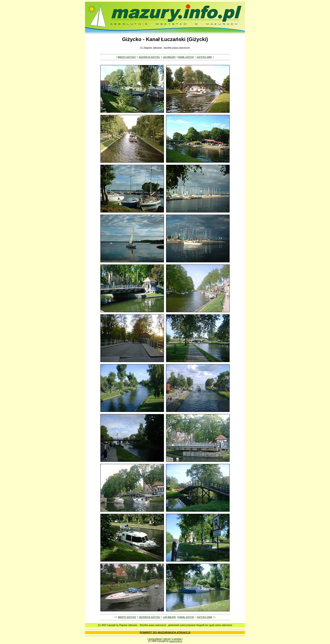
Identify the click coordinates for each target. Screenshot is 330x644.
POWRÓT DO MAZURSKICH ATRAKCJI (165, 633)
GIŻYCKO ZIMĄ (204, 57)
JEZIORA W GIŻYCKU (149, 57)
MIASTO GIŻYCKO (127, 57)
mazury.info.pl (176, 641)
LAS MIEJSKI (169, 57)
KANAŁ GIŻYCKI (186, 57)
